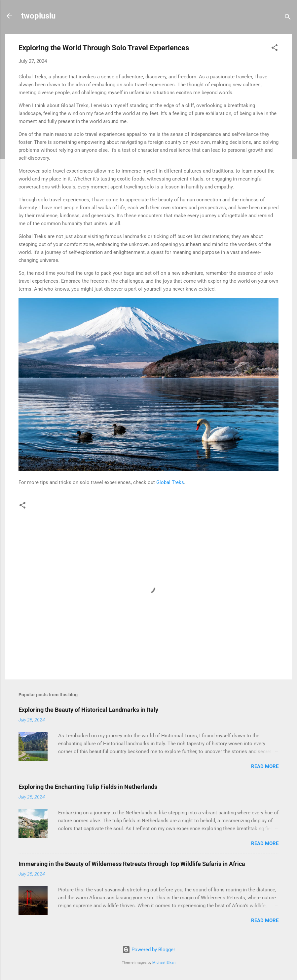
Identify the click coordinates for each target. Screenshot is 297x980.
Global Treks (170, 482)
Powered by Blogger (149, 950)
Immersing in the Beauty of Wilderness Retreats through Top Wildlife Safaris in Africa (132, 864)
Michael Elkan (164, 963)
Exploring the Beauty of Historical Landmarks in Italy (88, 710)
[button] (275, 49)
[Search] (288, 18)
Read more (265, 766)
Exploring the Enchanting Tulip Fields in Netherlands (88, 787)
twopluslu (38, 16)
